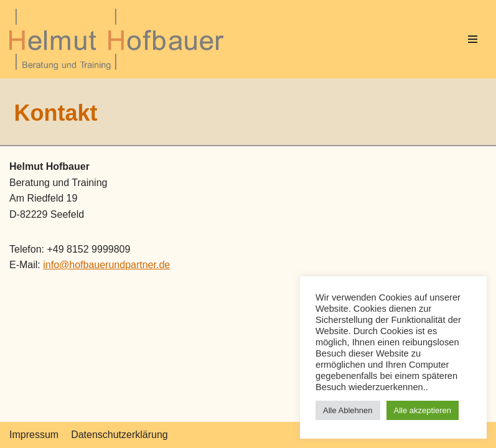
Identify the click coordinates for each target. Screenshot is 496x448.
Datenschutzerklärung (119, 435)
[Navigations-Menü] (473, 39)
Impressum (34, 435)
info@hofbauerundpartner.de (106, 265)
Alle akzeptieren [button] (423, 410)
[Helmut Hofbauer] (120, 39)
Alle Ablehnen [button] (348, 410)
